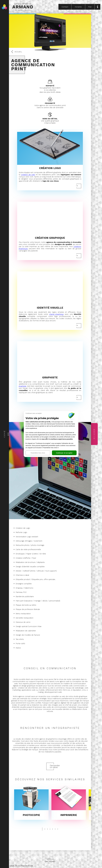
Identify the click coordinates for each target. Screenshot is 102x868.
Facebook (29, 865)
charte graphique (56, 314)
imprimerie (23, 7)
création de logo (28, 175)
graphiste (23, 386)
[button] (38, 453)
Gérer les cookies (17, 865)
